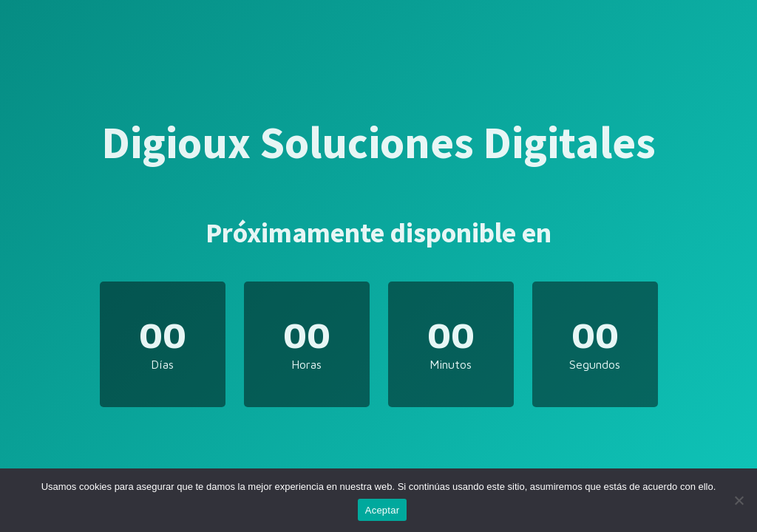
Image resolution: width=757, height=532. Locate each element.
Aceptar (383, 510)
